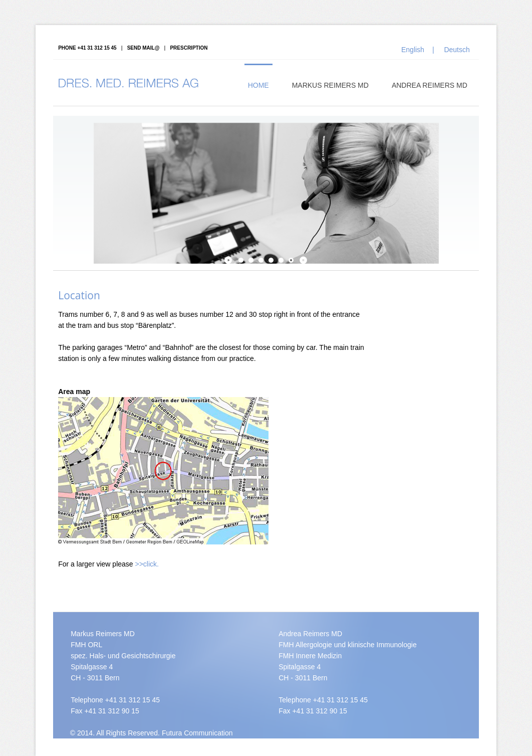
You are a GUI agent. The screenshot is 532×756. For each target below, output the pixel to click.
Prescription (189, 48)
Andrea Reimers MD (430, 85)
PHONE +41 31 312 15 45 (87, 48)
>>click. (147, 564)
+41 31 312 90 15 (111, 711)
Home (258, 85)
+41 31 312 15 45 (132, 700)
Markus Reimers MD (330, 85)
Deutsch (457, 50)
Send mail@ (144, 48)
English (413, 50)
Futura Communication (197, 733)
